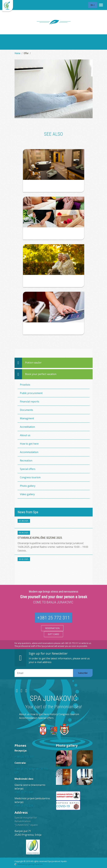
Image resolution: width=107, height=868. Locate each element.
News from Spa (28, 512)
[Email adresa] (44, 673)
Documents (26, 410)
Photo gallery (28, 486)
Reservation (52, 628)
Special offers (28, 469)
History (54, 714)
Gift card (53, 634)
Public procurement (31, 393)
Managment (27, 418)
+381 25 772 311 (53, 618)
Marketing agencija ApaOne (30, 864)
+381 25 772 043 (24, 792)
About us (25, 435)
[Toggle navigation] (101, 5)
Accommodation (29, 452)
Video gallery (27, 494)
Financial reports (30, 401)
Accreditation (27, 427)
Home (17, 53)
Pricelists (25, 385)
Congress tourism (30, 477)
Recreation (26, 461)
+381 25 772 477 (24, 769)
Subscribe (83, 673)
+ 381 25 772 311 (24, 757)
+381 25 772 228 (24, 806)
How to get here (29, 444)
